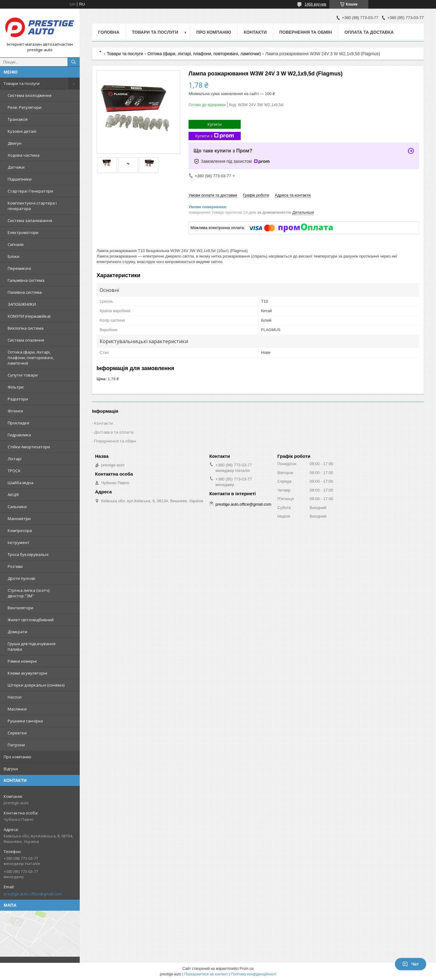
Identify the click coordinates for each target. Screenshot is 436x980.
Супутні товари (23, 375)
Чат (411, 964)
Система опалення (26, 340)
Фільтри (16, 387)
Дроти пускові (21, 578)
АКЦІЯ (13, 495)
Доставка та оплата (114, 432)
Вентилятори (21, 608)
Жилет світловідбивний (31, 620)
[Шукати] (74, 62)
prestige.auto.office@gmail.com (33, 894)
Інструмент (19, 542)
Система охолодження (30, 95)
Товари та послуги (22, 83)
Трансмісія (18, 119)
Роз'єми (15, 566)
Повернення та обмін (306, 32)
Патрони (16, 745)
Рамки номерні (22, 661)
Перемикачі (19, 268)
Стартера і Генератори (30, 191)
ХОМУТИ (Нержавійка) (29, 316)
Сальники (17, 507)
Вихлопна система (26, 328)
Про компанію (17, 757)
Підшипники (20, 179)
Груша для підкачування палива (32, 646)
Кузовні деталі (22, 131)
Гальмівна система (26, 280)
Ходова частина (24, 155)
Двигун (15, 143)
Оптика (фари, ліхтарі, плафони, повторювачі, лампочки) (31, 358)
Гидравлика (19, 435)
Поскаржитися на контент (206, 974)
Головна (109, 32)
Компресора (20, 530)
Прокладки (18, 423)
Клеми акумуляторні (27, 673)
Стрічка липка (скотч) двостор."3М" (29, 593)
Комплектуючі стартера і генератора (32, 206)
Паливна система (25, 292)
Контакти (255, 32)
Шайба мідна (21, 483)
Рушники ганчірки (25, 721)
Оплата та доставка (369, 32)
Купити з (215, 136)
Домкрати (17, 632)
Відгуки (11, 769)
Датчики (16, 167)
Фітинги (15, 411)
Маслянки (17, 709)
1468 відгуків (315, 4)
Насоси (15, 697)
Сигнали (16, 244)
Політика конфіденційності (254, 974)
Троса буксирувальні (28, 554)
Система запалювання (30, 220)
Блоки (13, 256)
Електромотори (23, 232)
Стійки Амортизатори (29, 447)
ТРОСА (14, 471)
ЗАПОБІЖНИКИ (22, 304)
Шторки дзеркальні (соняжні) (36, 685)
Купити (215, 124)
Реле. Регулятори (25, 107)
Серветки (17, 733)
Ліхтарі (15, 459)
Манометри (19, 519)
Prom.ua (247, 969)
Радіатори (18, 399)
